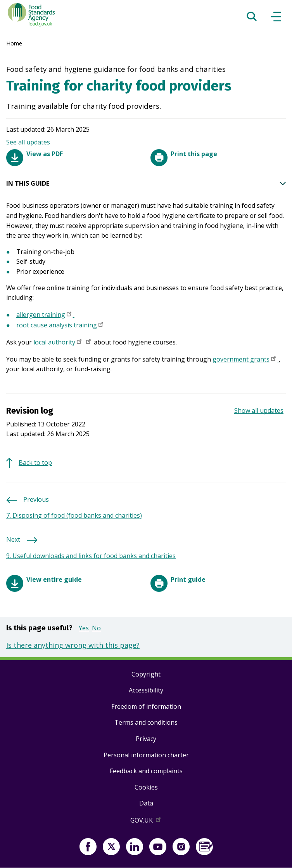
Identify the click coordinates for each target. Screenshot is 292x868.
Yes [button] (84, 628)
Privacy (146, 739)
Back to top (35, 463)
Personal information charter (146, 755)
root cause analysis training (61, 326)
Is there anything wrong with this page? (73, 645)
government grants (246, 360)
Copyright (146, 674)
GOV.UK (146, 822)
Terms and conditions (146, 722)
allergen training (45, 315)
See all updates (28, 142)
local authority (59, 343)
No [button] (96, 628)
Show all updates (259, 411)
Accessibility (146, 690)
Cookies (146, 787)
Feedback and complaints (146, 771)
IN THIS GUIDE (146, 184)
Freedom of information (146, 706)
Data (146, 803)
